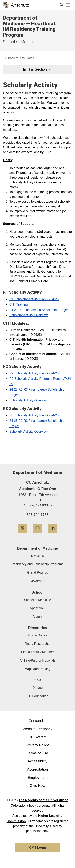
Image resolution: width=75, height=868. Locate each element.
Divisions (37, 556)
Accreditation (37, 769)
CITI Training (19, 304)
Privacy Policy (37, 745)
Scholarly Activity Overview (28, 315)
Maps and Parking (37, 669)
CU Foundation (38, 696)
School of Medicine (20, 42)
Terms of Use (37, 753)
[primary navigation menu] (68, 5)
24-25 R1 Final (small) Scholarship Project (39, 310)
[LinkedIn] (52, 534)
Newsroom (37, 581)
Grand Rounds (37, 573)
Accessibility (37, 761)
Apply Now (37, 608)
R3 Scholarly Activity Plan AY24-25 (34, 415)
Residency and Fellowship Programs (38, 564)
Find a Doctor (37, 635)
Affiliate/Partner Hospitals (37, 661)
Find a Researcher (38, 644)
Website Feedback (37, 729)
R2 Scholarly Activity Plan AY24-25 (34, 373)
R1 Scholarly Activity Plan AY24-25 (34, 299)
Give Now (37, 786)
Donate (38, 688)
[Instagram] (37, 534)
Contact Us (37, 721)
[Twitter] (22, 534)
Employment (37, 778)
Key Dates (27, 58)
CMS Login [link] (37, 848)
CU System (37, 737)
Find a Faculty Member (38, 652)
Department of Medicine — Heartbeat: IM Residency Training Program (30, 26)
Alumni (37, 617)
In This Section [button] (37, 69)
